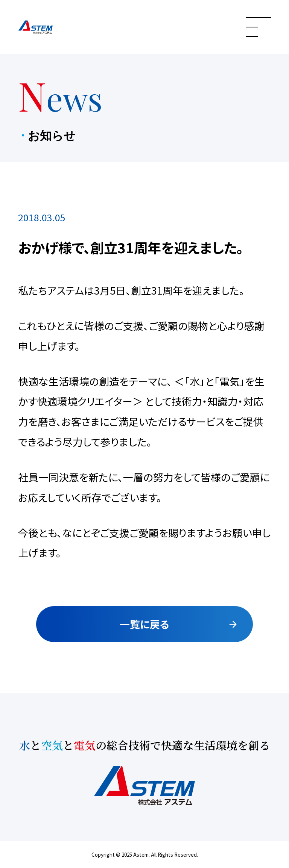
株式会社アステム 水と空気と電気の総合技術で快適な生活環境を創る (54, 27)
